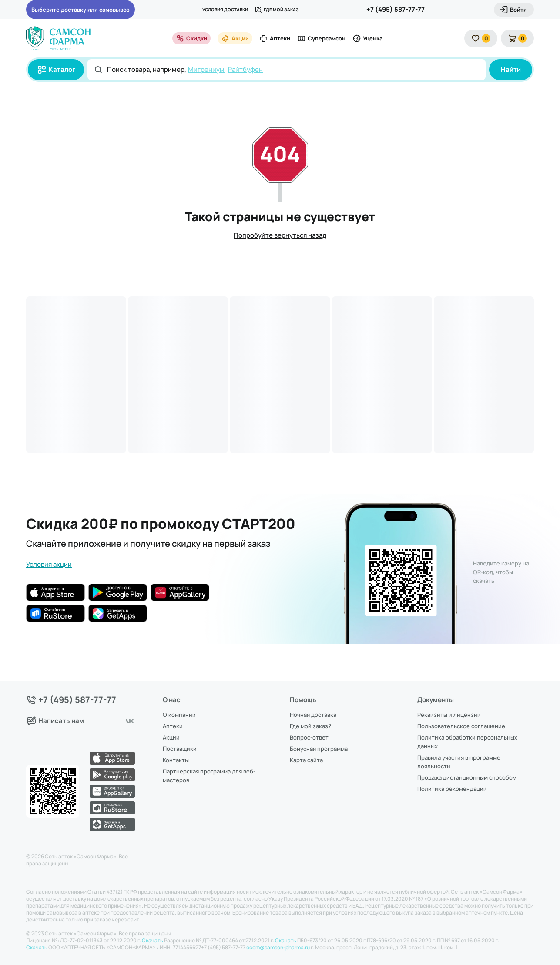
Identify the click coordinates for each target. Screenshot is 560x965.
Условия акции (49, 564)
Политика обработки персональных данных (467, 742)
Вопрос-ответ (309, 737)
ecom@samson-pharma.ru (278, 948)
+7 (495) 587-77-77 (396, 9)
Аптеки (275, 38)
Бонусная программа (319, 749)
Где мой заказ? (310, 726)
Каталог (56, 70)
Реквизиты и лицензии (449, 715)
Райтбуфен (245, 69)
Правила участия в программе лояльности (459, 762)
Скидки (191, 38)
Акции (235, 38)
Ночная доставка (313, 715)
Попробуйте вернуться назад (280, 235)
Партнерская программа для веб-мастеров (209, 776)
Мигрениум (206, 69)
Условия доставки (225, 10)
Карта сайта (306, 760)
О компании (179, 715)
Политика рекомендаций (452, 789)
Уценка (367, 38)
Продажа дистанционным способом (467, 777)
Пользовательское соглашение (461, 726)
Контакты (176, 760)
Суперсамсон (321, 38)
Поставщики (180, 749)
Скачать (153, 941)
